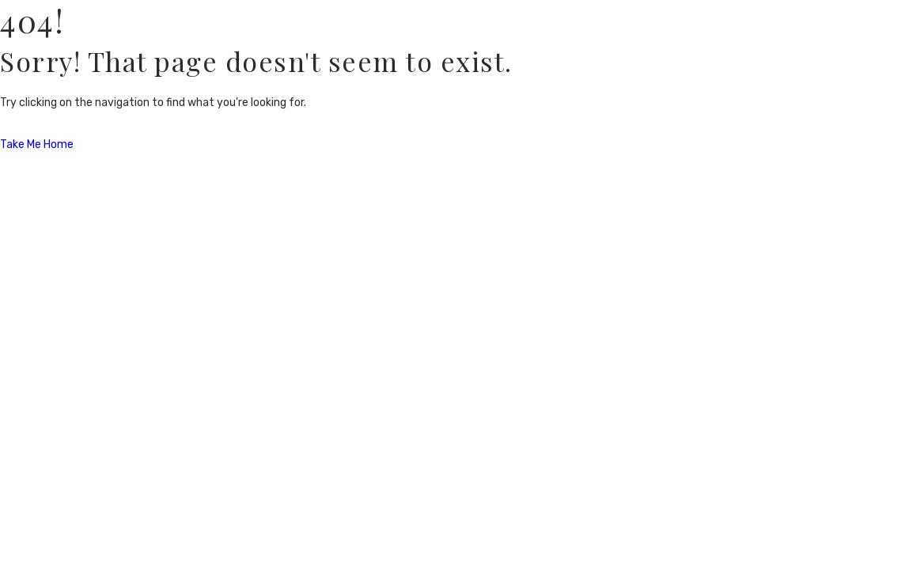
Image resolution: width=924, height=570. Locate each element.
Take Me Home (37, 144)
